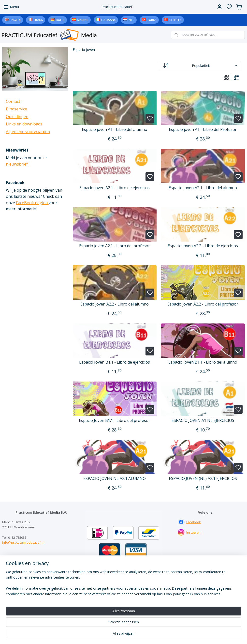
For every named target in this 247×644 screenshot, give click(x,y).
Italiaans (108, 20)
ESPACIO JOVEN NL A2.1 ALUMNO (115, 479)
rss (154, 635)
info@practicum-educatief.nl (23, 542)
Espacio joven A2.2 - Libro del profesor (203, 304)
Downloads (123, 593)
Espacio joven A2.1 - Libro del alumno (203, 188)
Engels (15, 20)
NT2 (131, 20)
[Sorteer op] (200, 66)
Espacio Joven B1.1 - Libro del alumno (203, 362)
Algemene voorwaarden (28, 132)
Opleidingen (17, 117)
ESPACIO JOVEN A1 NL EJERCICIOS (203, 421)
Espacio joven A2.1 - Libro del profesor (115, 246)
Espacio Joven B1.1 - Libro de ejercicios (115, 362)
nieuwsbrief (17, 164)
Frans (38, 20)
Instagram (194, 532)
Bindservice (16, 109)
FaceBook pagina (32, 203)
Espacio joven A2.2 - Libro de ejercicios (203, 246)
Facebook (194, 522)
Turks (152, 20)
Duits (60, 20)
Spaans (83, 20)
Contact (13, 101)
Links (123, 588)
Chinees (175, 20)
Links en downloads (24, 124)
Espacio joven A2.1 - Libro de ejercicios (115, 188)
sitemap (144, 635)
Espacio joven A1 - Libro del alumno (115, 130)
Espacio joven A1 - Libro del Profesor (203, 130)
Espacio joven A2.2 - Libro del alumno (115, 304)
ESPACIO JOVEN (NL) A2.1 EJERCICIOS (203, 479)
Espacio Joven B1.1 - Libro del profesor (115, 421)
